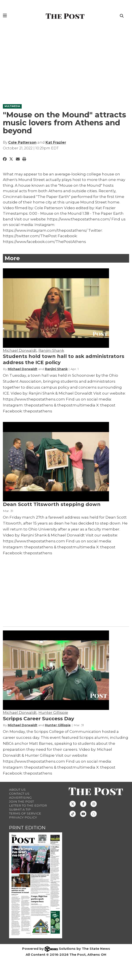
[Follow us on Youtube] (83, 813)
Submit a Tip (20, 809)
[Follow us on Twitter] (73, 803)
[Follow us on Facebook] (83, 803)
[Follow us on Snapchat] (94, 813)
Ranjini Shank (51, 350)
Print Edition (27, 828)
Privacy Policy (23, 817)
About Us (17, 790)
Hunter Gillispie (53, 713)
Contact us (19, 794)
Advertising (20, 798)
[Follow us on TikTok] (73, 813)
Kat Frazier (56, 142)
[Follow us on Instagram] (94, 803)
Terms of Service (25, 813)
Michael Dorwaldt (20, 350)
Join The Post (21, 801)
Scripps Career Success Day (38, 719)
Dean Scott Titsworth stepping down (52, 504)
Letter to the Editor (28, 805)
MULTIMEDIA (12, 106)
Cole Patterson (22, 142)
